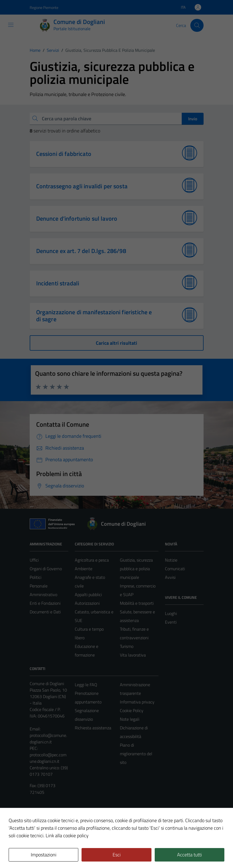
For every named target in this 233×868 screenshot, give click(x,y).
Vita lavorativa (133, 655)
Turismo (127, 646)
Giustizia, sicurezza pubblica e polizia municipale (136, 569)
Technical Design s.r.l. (66, 852)
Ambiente (84, 569)
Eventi (171, 622)
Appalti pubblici (88, 594)
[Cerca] (197, 25)
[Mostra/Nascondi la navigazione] (11, 25)
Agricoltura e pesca (92, 560)
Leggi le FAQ (86, 685)
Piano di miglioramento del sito (136, 754)
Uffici (34, 560)
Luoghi (171, 613)
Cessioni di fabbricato (64, 154)
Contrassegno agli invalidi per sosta (82, 186)
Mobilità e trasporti (137, 603)
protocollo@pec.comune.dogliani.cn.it (48, 758)
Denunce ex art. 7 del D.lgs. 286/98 (81, 251)
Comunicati (175, 569)
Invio (193, 119)
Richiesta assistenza (93, 728)
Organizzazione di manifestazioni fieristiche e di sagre (94, 316)
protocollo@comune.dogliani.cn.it (48, 739)
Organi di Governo (46, 569)
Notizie (171, 560)
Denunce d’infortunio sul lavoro (77, 218)
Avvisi (170, 577)
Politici (36, 577)
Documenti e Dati (45, 612)
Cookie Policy (132, 710)
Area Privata (41, 819)
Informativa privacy (137, 702)
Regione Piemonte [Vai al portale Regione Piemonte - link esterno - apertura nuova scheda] (44, 7)
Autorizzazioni (87, 603)
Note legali (130, 719)
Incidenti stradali (58, 283)
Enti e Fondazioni (45, 603)
